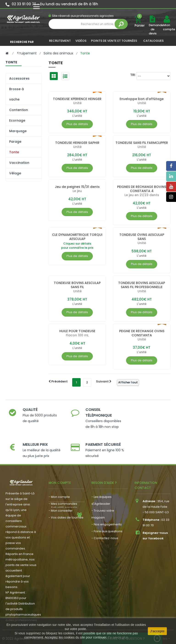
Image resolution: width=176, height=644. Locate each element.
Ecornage (17, 120)
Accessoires (19, 78)
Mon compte (167, 27)
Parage (15, 142)
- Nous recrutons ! (62, 525)
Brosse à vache (16, 94)
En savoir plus (118, 637)
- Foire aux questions (107, 520)
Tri (133, 75)
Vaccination (19, 163)
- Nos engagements (107, 513)
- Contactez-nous (105, 527)
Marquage (18, 131)
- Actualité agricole (63, 518)
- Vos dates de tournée (66, 506)
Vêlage (15, 173)
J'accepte (157, 631)
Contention (19, 110)
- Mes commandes (63, 492)
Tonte (14, 152)
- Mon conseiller (61, 499)
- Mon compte (59, 486)
